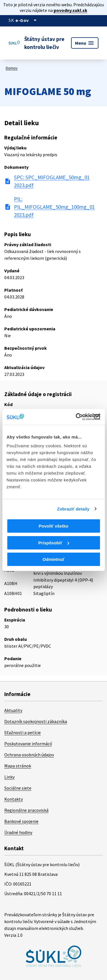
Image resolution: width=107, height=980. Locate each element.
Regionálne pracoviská (26, 810)
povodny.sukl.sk (70, 10)
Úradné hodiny (18, 832)
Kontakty (14, 799)
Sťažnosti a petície (23, 732)
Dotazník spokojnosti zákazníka (36, 721)
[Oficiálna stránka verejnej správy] (27, 20)
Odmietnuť (53, 559)
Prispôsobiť (54, 543)
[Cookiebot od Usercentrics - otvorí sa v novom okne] (76, 417)
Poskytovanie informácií (28, 744)
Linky (9, 777)
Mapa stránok (18, 766)
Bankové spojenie (21, 821)
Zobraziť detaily (73, 509)
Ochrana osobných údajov (29, 755)
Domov (12, 68)
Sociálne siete (18, 788)
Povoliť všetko (54, 526)
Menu (85, 43)
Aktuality (13, 710)
